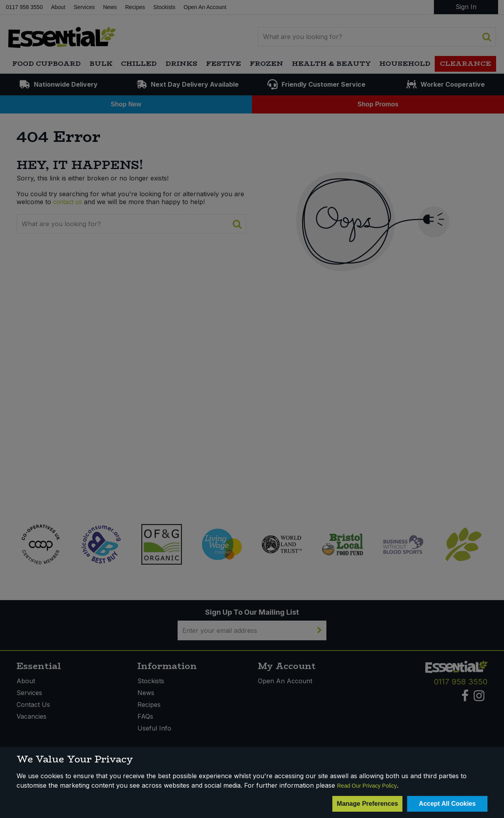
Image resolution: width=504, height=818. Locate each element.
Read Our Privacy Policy (367, 786)
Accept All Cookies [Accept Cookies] (447, 804)
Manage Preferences (367, 804)
